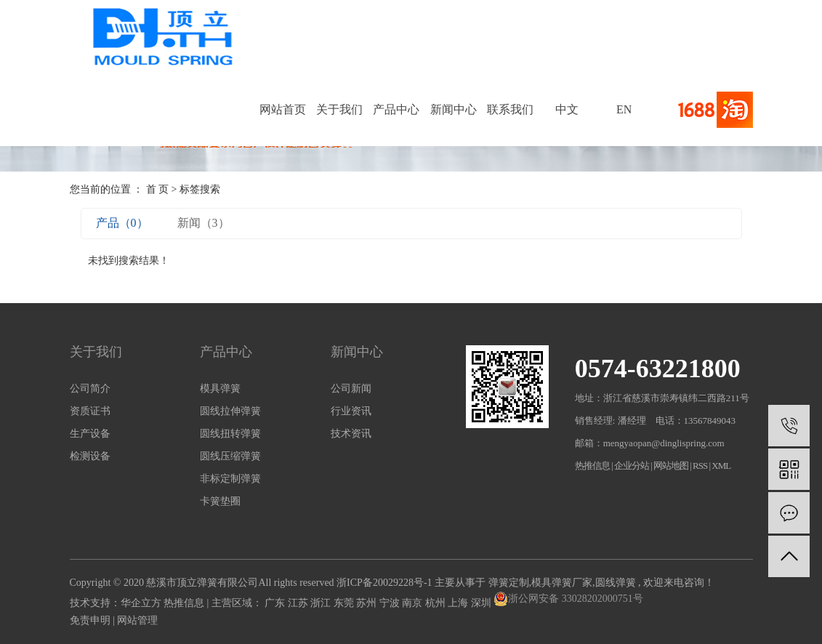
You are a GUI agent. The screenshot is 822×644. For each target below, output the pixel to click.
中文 (567, 109)
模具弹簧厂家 (562, 583)
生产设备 (90, 434)
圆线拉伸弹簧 (230, 411)
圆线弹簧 (616, 583)
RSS (700, 466)
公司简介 (90, 389)
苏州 (368, 603)
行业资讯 (351, 411)
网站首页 (283, 109)
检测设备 (90, 456)
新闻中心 (454, 109)
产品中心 (396, 109)
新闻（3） (204, 223)
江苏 (299, 603)
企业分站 (632, 466)
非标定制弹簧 (230, 479)
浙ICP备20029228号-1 (384, 583)
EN (624, 109)
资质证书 (90, 411)
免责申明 (90, 620)
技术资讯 (351, 434)
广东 (276, 603)
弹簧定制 (509, 583)
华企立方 (141, 603)
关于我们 (339, 109)
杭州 (437, 603)
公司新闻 (351, 389)
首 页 (158, 189)
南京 (414, 603)
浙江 (322, 603)
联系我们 (510, 109)
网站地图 (672, 466)
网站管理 (137, 620)
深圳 (483, 603)
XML (721, 466)
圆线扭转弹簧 (230, 434)
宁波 (391, 603)
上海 (459, 603)
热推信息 (592, 466)
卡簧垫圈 (220, 501)
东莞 (345, 603)
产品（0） (122, 223)
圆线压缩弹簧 (230, 456)
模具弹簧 (220, 389)
